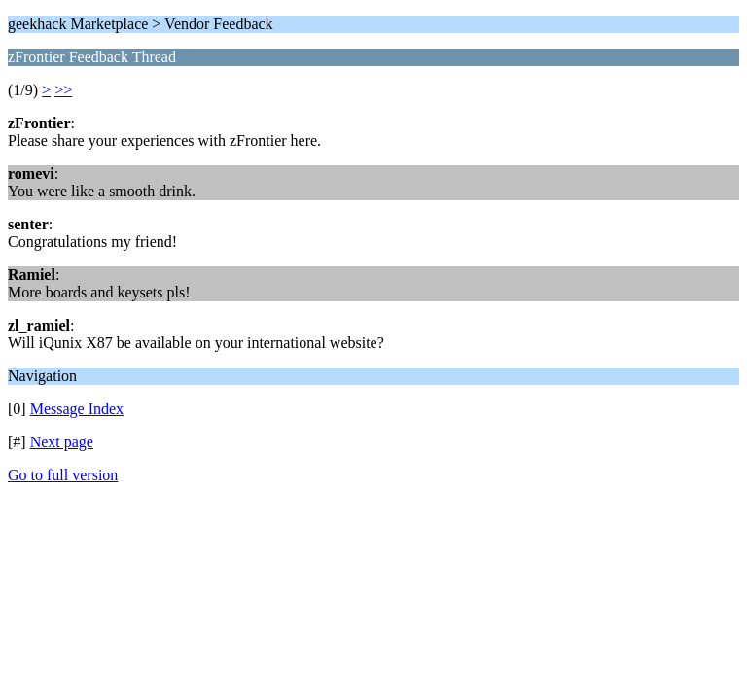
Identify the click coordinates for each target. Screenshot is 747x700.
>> (63, 90)
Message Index (77, 409)
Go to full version (63, 475)
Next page (62, 442)
